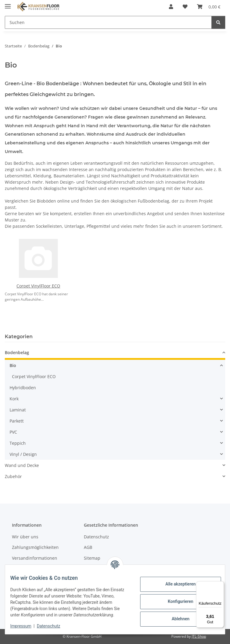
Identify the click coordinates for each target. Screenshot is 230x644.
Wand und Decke (22, 465)
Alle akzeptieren (176, 581)
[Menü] (220, 585)
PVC (13, 432)
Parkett (17, 421)
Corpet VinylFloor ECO (38, 286)
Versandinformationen (35, 558)
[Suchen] (218, 22)
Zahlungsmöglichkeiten (35, 547)
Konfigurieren (176, 598)
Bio (13, 365)
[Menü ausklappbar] (8, 4)
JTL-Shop (199, 636)
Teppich (18, 443)
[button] (171, 7)
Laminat (18, 410)
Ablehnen (176, 616)
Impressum (25, 626)
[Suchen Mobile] (108, 22)
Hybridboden (23, 388)
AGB (88, 547)
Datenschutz (53, 626)
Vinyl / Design (23, 454)
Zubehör (13, 476)
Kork (14, 399)
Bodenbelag (17, 352)
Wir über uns (25, 537)
